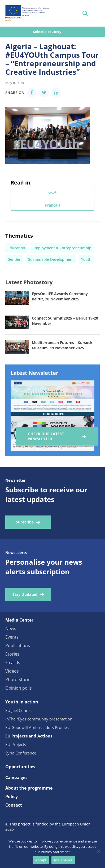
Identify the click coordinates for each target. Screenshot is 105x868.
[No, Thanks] (98, 851)
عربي (52, 192)
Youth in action (22, 702)
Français (53, 205)
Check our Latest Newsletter (46, 436)
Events (12, 637)
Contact (14, 805)
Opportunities (20, 767)
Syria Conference (21, 753)
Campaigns (16, 777)
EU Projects (16, 744)
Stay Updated (25, 594)
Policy (12, 796)
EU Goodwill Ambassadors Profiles (37, 727)
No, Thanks (63, 860)
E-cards (13, 662)
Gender (14, 259)
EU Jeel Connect (19, 710)
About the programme (29, 788)
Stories (12, 654)
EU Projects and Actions (29, 736)
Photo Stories (19, 680)
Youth (86, 259)
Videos (12, 671)
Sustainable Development (51, 259)
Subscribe (25, 522)
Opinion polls (19, 688)
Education (16, 248)
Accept (41, 860)
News (11, 628)
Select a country (48, 32)
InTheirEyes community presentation (39, 719)
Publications (18, 645)
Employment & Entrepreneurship (62, 248)
